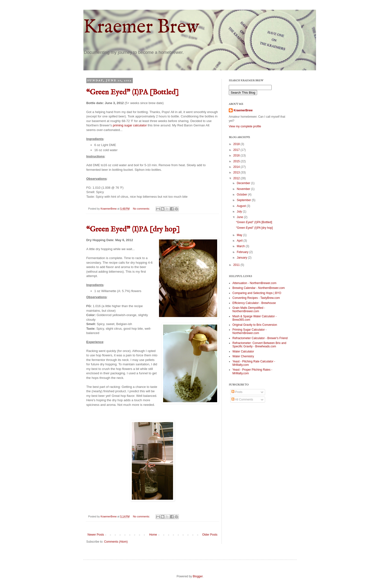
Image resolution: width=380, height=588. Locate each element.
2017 (237, 150)
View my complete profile (245, 126)
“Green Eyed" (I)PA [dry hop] (133, 229)
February (243, 252)
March (241, 246)
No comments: (142, 209)
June (240, 217)
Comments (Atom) (116, 542)
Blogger (198, 576)
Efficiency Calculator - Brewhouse (254, 303)
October (242, 195)
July (240, 212)
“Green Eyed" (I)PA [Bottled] (132, 92)
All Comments (242, 400)
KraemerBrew (243, 110)
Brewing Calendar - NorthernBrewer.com (259, 288)
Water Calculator (243, 351)
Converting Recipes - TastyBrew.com (256, 298)
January (242, 258)
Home (153, 535)
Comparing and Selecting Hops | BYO (257, 293)
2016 (237, 155)
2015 (237, 161)
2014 (237, 167)
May (240, 235)
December (244, 183)
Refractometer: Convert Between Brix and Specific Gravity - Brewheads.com (259, 345)
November (244, 189)
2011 (237, 265)
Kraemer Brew (141, 27)
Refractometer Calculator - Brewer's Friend (260, 338)
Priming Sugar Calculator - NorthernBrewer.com (249, 331)
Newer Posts (96, 535)
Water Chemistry (243, 356)
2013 (237, 172)
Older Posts (210, 535)
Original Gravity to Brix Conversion (255, 325)
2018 (237, 144)
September (244, 200)
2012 (237, 178)
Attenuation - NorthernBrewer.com (254, 283)
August (242, 206)
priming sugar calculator (129, 125)
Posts (237, 392)
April (240, 241)
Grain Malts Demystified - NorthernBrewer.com (249, 310)
